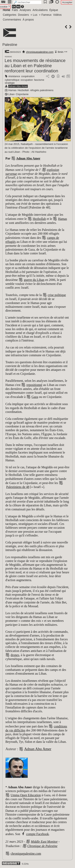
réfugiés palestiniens (42, 90)
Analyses (25, 10)
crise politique (57, 295)
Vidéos (57, 15)
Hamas (12, 90)
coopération (28, 76)
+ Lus (34, 15)
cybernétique (12, 80)
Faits (15, 10)
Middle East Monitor (44, 842)
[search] (27, 2)
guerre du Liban (34, 280)
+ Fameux (45, 15)
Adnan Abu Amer (18, 86)
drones (15, 655)
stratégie (10, 83)
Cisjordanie (22, 94)
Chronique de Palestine (42, 846)
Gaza (35, 397)
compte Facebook (37, 834)
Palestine (10, 45)
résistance (14, 76)
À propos (28, 20)
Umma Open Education (26, 795)
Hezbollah (23, 90)
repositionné (34, 385)
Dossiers (23, 15)
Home (6, 10)
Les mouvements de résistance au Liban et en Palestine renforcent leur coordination (35, 66)
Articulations (40, 10)
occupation (27, 80)
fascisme (39, 80)
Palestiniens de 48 (18, 487)
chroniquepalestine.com (40, 52)
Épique (54, 10)
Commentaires (12, 20)
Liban (11, 94)
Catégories (10, 15)
